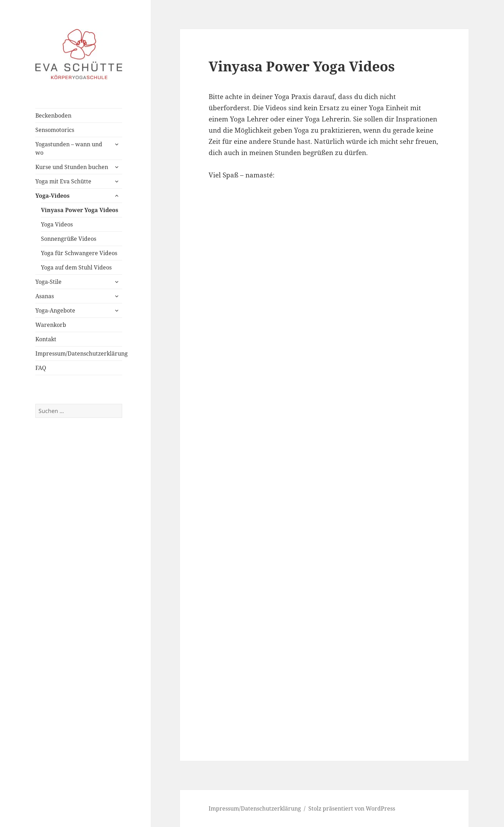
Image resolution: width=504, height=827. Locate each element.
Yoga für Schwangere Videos (79, 253)
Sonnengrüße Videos (69, 239)
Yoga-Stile (48, 282)
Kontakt (46, 339)
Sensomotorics (55, 130)
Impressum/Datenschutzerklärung (79, 353)
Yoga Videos (57, 224)
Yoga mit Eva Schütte (63, 181)
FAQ (41, 368)
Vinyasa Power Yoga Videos (80, 210)
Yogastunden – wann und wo (69, 148)
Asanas (45, 296)
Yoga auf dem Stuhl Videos (76, 267)
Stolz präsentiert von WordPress (352, 808)
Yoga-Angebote (55, 310)
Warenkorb (51, 325)
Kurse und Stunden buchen (72, 167)
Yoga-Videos (52, 196)
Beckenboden (53, 115)
